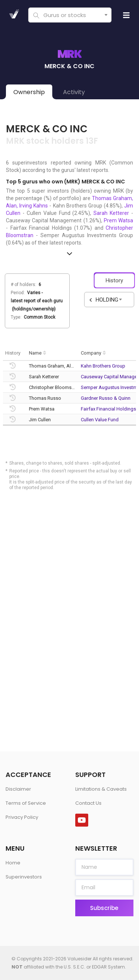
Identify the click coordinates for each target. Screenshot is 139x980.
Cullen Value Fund (100, 420)
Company (91, 353)
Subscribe (104, 908)
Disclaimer (18, 789)
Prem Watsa (118, 220)
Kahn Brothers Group (103, 366)
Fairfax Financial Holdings (108, 409)
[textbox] (69, 15)
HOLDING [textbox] (107, 300)
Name (35, 353)
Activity (74, 92)
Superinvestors (24, 877)
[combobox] (70, 15)
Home (13, 863)
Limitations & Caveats (101, 789)
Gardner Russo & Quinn (106, 398)
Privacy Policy (22, 817)
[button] (69, 253)
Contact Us (88, 803)
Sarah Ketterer (111, 213)
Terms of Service (26, 803)
